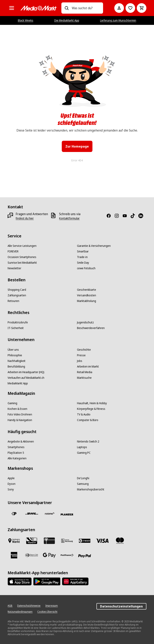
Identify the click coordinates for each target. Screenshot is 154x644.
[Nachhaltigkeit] (17, 361)
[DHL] (32, 514)
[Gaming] (12, 403)
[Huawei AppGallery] (75, 581)
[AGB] (10, 606)
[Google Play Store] (47, 581)
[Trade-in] (82, 257)
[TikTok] (134, 216)
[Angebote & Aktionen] (21, 441)
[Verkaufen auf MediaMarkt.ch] (26, 378)
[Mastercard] (120, 541)
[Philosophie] (15, 355)
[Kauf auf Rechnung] (67, 541)
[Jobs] (80, 361)
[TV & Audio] (84, 414)
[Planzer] (67, 514)
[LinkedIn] (142, 216)
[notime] (49, 514)
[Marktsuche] (84, 378)
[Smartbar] (83, 251)
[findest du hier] (25, 218)
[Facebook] (110, 216)
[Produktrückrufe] (18, 322)
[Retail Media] (85, 372)
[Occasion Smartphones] (22, 257)
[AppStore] (20, 581)
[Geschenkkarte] (87, 290)
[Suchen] (67, 8)
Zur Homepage (77, 146)
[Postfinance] (67, 555)
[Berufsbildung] (16, 367)
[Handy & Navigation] (20, 420)
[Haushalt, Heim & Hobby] (92, 403)
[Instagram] (118, 216)
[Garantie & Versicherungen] (94, 246)
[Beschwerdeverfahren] (91, 328)
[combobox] (86, 8)
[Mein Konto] (119, 8)
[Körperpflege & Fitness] (91, 409)
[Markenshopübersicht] (91, 489)
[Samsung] (83, 484)
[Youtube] (126, 216)
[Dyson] (12, 484)
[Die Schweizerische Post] (14, 514)
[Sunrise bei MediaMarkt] (22, 263)
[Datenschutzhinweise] (29, 606)
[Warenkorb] (142, 8)
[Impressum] (52, 606)
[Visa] (102, 541)
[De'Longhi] (83, 478)
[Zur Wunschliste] (130, 8)
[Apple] (11, 478)
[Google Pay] (49, 555)
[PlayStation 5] (16, 453)
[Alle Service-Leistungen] (22, 246)
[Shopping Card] (17, 290)
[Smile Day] (83, 263)
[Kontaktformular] (69, 218)
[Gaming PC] (84, 453)
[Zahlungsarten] (17, 295)
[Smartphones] (16, 447)
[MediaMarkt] (38, 8)
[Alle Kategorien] (12, 8)
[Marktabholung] (87, 301)
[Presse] (81, 355)
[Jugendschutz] (85, 322)
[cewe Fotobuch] (86, 268)
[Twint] (85, 541)
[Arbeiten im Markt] (88, 367)
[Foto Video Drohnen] (20, 414)
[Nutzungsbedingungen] (20, 612)
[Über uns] (13, 350)
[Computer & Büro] (88, 420)
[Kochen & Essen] (17, 409)
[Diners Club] (32, 555)
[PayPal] (85, 556)
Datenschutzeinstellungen (121, 606)
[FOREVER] (13, 251)
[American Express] (14, 555)
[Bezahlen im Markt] (14, 541)
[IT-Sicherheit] (16, 328)
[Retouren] (13, 301)
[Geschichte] (84, 350)
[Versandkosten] (87, 295)
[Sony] (11, 489)
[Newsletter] (14, 268)
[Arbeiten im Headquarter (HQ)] (26, 372)
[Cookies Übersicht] (47, 612)
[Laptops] (82, 447)
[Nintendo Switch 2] (88, 441)
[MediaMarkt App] (18, 383)
